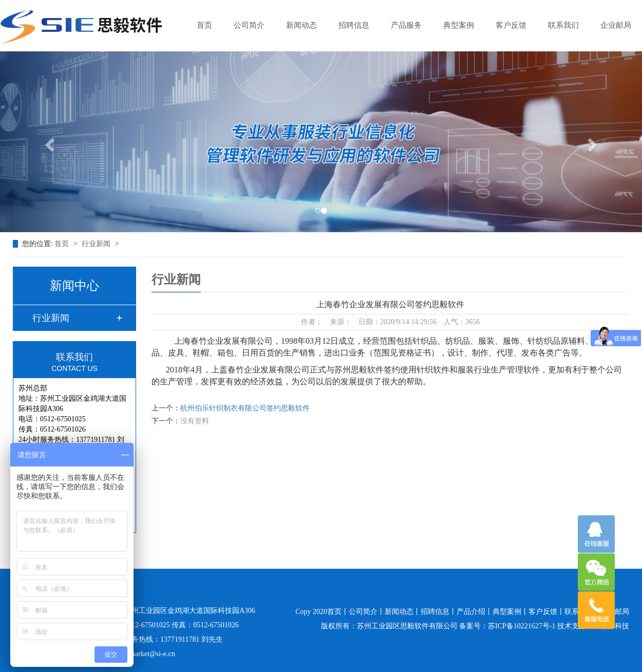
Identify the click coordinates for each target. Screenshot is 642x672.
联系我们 (563, 25)
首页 (204, 25)
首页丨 (338, 612)
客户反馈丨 (546, 612)
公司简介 (249, 25)
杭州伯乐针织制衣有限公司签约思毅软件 (245, 408)
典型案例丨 (511, 612)
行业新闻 (97, 244)
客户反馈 (511, 25)
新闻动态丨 (403, 612)
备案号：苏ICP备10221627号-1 (507, 626)
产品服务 (406, 25)
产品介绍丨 (475, 612)
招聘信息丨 (439, 612)
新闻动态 (301, 25)
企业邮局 (616, 25)
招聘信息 (354, 25)
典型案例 (459, 25)
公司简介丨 (367, 612)
